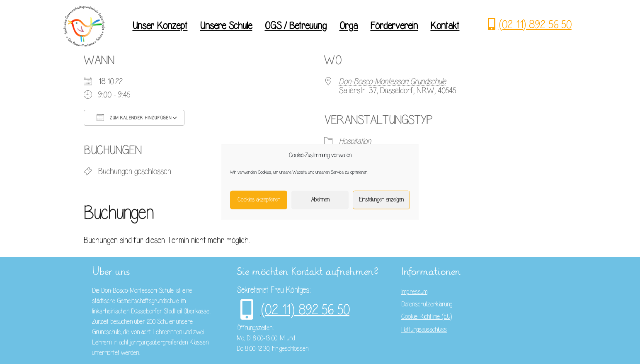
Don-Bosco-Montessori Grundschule (392, 81)
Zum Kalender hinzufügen (134, 117)
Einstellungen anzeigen (381, 200)
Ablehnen (320, 200)
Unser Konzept (160, 26)
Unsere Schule (226, 26)
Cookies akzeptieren (259, 200)
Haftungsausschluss (424, 330)
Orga (348, 26)
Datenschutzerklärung (427, 304)
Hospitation (355, 141)
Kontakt (445, 26)
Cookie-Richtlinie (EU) (427, 317)
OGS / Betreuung (296, 26)
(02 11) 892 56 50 (535, 24)
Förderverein (394, 26)
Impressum (414, 292)
